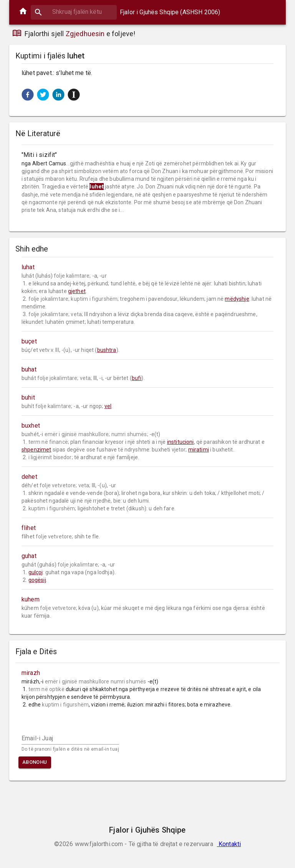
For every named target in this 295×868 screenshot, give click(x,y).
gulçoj (36, 572)
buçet (29, 341)
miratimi (199, 450)
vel (108, 406)
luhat (28, 267)
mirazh (31, 673)
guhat (29, 556)
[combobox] (74, 12)
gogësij (37, 580)
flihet (29, 528)
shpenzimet (36, 450)
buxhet (31, 426)
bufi (137, 378)
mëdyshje (237, 299)
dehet (29, 477)
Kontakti (229, 844)
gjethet (77, 291)
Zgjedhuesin (85, 34)
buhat (29, 369)
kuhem (31, 599)
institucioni (181, 442)
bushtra (107, 350)
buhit (28, 397)
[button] (28, 95)
